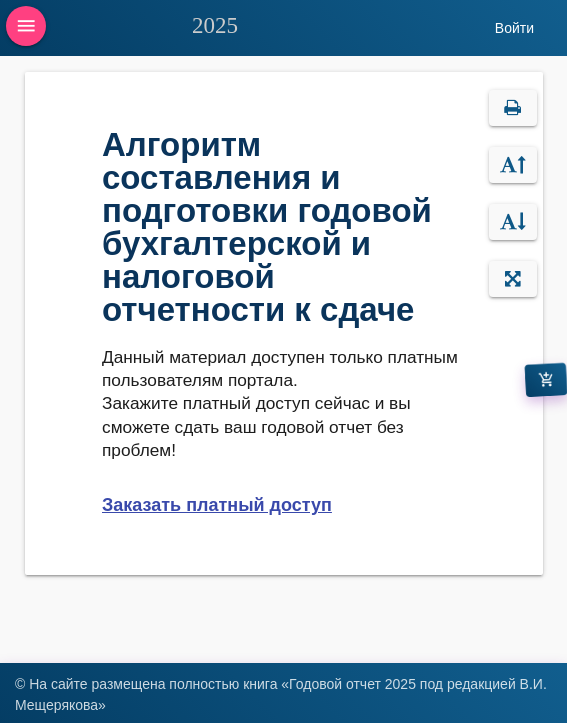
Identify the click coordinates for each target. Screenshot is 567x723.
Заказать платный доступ (217, 505)
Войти (514, 28)
